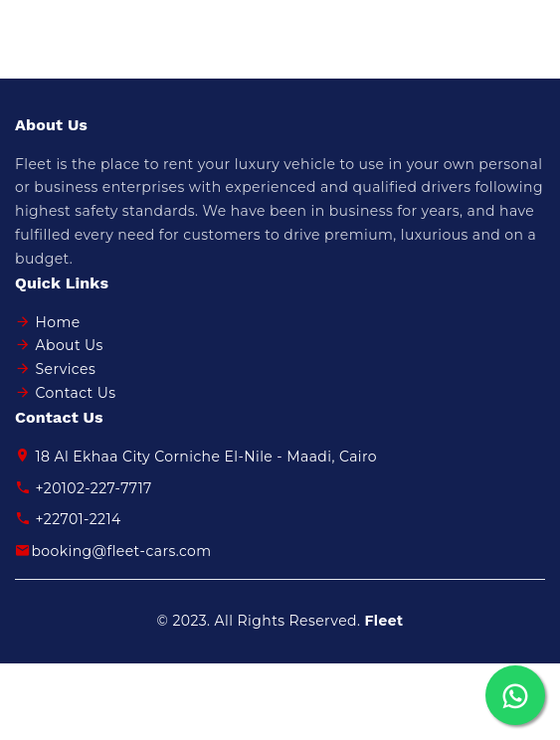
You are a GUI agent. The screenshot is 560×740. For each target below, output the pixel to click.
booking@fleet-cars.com (113, 551)
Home (58, 322)
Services (66, 369)
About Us (70, 345)
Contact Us (76, 393)
